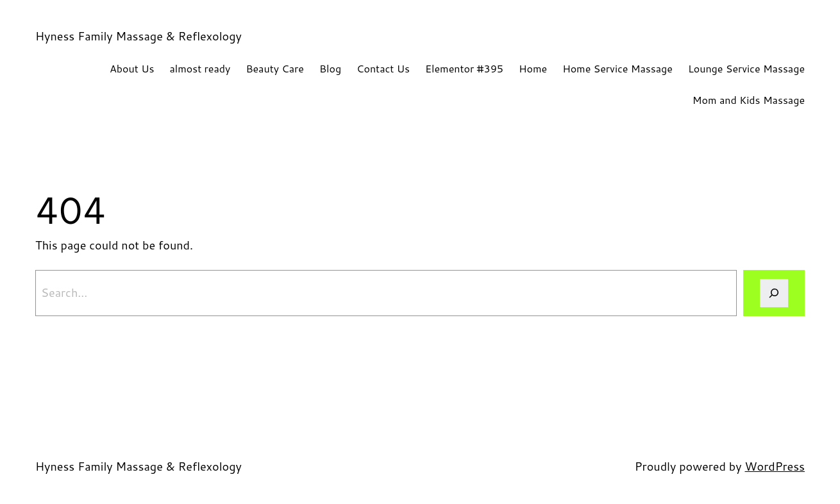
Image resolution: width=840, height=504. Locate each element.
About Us (132, 68)
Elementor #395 (464, 68)
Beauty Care (275, 68)
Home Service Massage (617, 68)
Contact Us (383, 68)
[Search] (774, 293)
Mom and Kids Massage (749, 100)
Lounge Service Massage (746, 68)
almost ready (200, 68)
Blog (330, 68)
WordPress (775, 466)
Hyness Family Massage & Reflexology (139, 36)
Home (533, 68)
